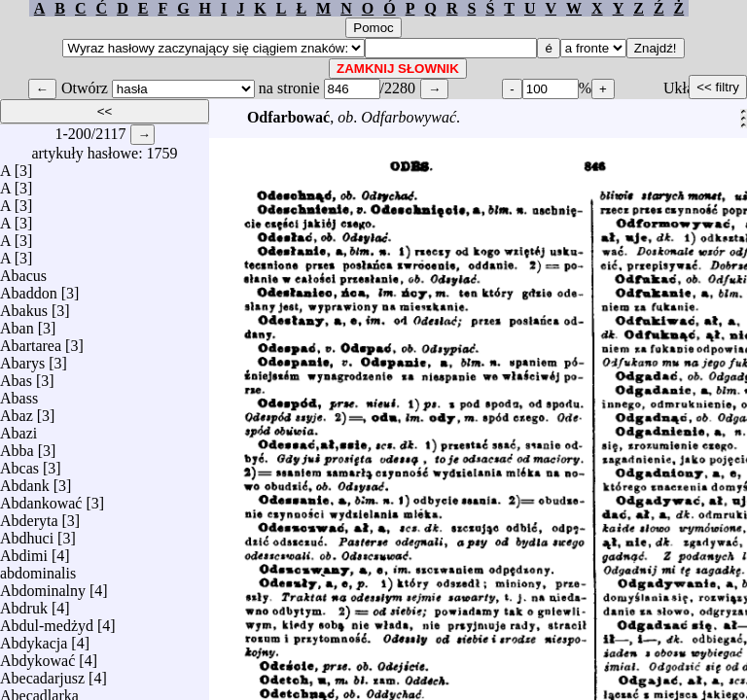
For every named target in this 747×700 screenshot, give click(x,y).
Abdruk (24, 603)
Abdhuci (27, 533)
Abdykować (37, 656)
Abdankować (41, 498)
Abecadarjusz (42, 673)
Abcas (19, 463)
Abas (16, 376)
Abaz (17, 411)
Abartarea (31, 341)
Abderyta (29, 516)
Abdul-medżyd (47, 621)
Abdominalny (43, 586)
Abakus (24, 306)
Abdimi (24, 551)
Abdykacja (34, 638)
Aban (17, 323)
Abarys (22, 358)
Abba (17, 446)
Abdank (25, 481)
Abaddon (29, 288)
